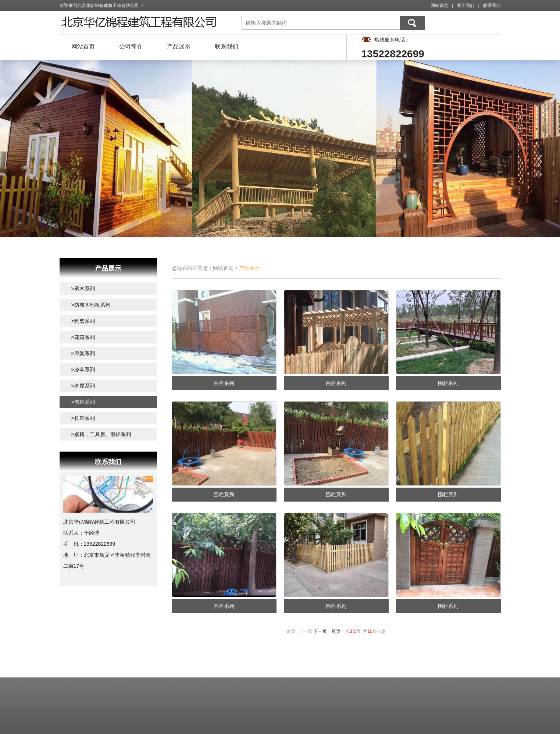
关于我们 (466, 6)
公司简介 (131, 47)
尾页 (336, 631)
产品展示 (179, 47)
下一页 (320, 631)
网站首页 (439, 6)
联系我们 (492, 6)
